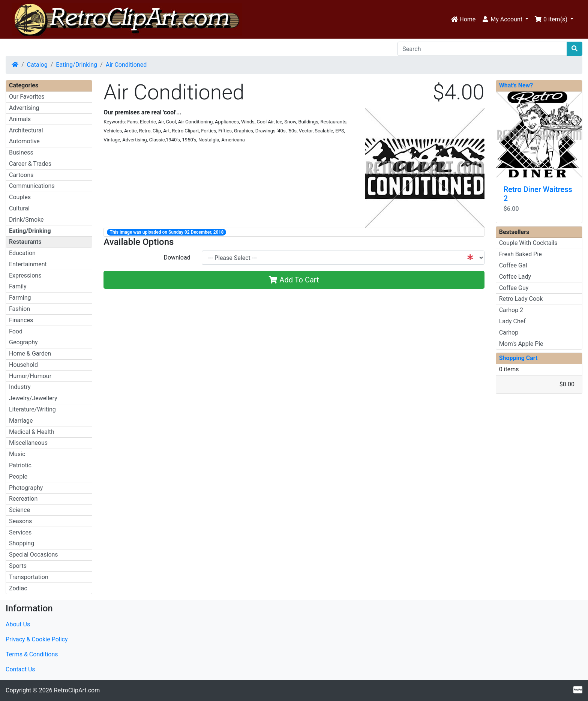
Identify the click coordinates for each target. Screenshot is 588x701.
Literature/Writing (32, 409)
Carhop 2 (511, 310)
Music (17, 454)
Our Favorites (27, 97)
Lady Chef (512, 321)
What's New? (516, 85)
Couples (20, 197)
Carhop (509, 332)
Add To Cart (294, 280)
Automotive (24, 141)
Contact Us (20, 669)
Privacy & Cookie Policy (37, 639)
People (18, 477)
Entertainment (28, 264)
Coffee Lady (515, 277)
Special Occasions (34, 555)
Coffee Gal (513, 265)
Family (18, 286)
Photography (26, 488)
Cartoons (21, 175)
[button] (505, 20)
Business (21, 152)
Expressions (25, 275)
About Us (18, 624)
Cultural (19, 208)
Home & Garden (30, 354)
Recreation (23, 499)
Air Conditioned (126, 65)
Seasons (20, 521)
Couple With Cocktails (528, 243)
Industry (20, 387)
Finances (21, 320)
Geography (23, 342)
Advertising (24, 108)
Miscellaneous (28, 443)
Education (22, 253)
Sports (18, 566)
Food (16, 331)
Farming (20, 298)
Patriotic (20, 465)
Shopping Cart (518, 358)
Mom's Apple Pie (521, 344)
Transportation (29, 577)
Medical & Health (32, 432)
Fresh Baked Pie (520, 254)
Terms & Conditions (32, 654)
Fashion (19, 309)
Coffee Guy (514, 288)
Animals (20, 119)
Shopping (22, 543)
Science (19, 510)
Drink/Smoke (26, 220)
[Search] (482, 49)
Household (23, 365)
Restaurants (25, 242)
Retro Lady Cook (521, 299)
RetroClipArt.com (77, 690)
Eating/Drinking (76, 65)
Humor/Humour (30, 376)
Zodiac (18, 588)
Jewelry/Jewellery (33, 398)
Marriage (21, 421)
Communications (32, 186)
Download (177, 257)
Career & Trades (30, 164)
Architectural (26, 130)
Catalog (37, 65)
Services (20, 532)
